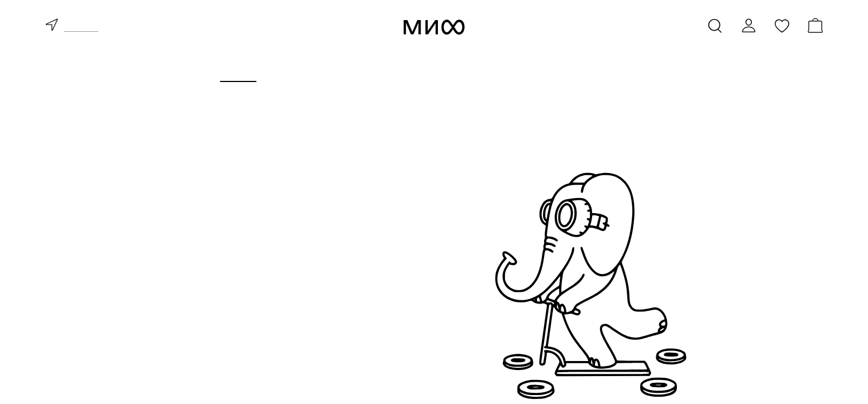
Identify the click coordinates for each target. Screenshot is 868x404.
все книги (217, 288)
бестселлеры (227, 321)
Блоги (630, 71)
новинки (214, 305)
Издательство (553, 71)
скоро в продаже (237, 338)
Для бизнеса (457, 71)
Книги (238, 71)
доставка (81, 27)
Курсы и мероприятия (338, 71)
